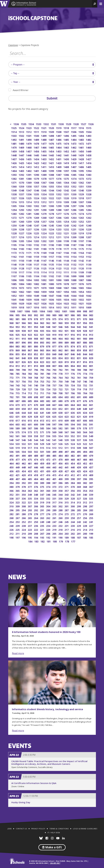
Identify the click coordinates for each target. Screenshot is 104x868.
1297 (74, 206)
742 (24, 385)
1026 (44, 303)
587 (30, 428)
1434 (37, 159)
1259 (29, 221)
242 (85, 522)
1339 (89, 190)
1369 (29, 182)
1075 (89, 284)
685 (30, 401)
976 (48, 319)
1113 (51, 272)
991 (42, 315)
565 (79, 432)
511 (67, 448)
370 (73, 487)
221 (42, 529)
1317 (89, 198)
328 (73, 498)
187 (79, 537)
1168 (51, 253)
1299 (59, 206)
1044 (74, 295)
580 (73, 428)
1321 (59, 198)
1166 (66, 253)
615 (30, 420)
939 (18, 331)
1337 (22, 194)
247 (55, 522)
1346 (37, 190)
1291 (37, 210)
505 (18, 451)
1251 (89, 221)
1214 (37, 237)
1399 (51, 171)
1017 (29, 307)
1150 (22, 260)
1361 (89, 182)
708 (61, 393)
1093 (37, 280)
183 (37, 541)
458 (48, 463)
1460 (89, 147)
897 (18, 342)
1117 (22, 272)
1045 (66, 295)
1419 (66, 163)
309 (18, 506)
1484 (74, 139)
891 (55, 342)
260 (61, 518)
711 (42, 393)
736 (61, 385)
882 (24, 346)
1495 (74, 136)
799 (18, 370)
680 (61, 401)
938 (24, 331)
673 (18, 405)
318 (48, 502)
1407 (74, 167)
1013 (59, 307)
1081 (44, 284)
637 (67, 412)
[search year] (52, 82)
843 (91, 354)
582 (61, 428)
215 (79, 529)
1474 (66, 143)
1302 (37, 206)
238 (24, 526)
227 (91, 526)
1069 (51, 288)
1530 (61, 124)
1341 (74, 190)
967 (18, 323)
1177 (66, 249)
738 (48, 385)
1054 (81, 292)
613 (42, 420)
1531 (54, 124)
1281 (29, 214)
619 (91, 416)
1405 (89, 167)
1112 (59, 272)
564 (85, 432)
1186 (81, 245)
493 (91, 451)
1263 (81, 217)
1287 (66, 210)
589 (18, 428)
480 (85, 455)
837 (42, 358)
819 (67, 362)
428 (61, 471)
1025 (51, 303)
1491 (22, 139)
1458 (22, 151)
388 (48, 483)
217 (67, 529)
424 (85, 471)
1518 (66, 128)
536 (85, 440)
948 (48, 327)
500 (48, 451)
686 (24, 401)
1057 (59, 292)
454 (73, 463)
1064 (89, 288)
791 (67, 370)
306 (36, 506)
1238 (22, 229)
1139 (22, 264)
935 (42, 331)
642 (36, 412)
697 (42, 397)
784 (24, 373)
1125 (44, 268)
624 (61, 416)
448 (24, 467)
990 (48, 315)
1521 (44, 128)
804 (73, 366)
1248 (29, 225)
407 (18, 479)
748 (73, 381)
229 (79, 526)
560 (24, 436)
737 (55, 385)
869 (18, 350)
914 (85, 334)
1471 (89, 143)
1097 (89, 276)
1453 (59, 151)
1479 (29, 143)
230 (73, 526)
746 (85, 381)
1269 (37, 217)
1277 (59, 214)
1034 (66, 299)
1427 (89, 159)
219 (55, 529)
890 (61, 342)
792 (61, 370)
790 (73, 370)
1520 (51, 128)
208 (36, 533)
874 (73, 346)
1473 (74, 143)
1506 (74, 132)
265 (30, 518)
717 (91, 389)
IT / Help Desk (54, 833)
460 (36, 463)
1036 (51, 299)
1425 (22, 163)
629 (30, 416)
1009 (89, 307)
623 (67, 416)
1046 (59, 295)
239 (18, 526)
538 (73, 440)
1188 (66, 245)
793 (55, 370)
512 (61, 448)
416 (48, 475)
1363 (74, 182)
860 (73, 350)
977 (42, 319)
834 (61, 358)
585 (42, 428)
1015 (44, 307)
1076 (81, 284)
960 (61, 323)
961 (55, 323)
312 (85, 502)
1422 (44, 163)
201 (79, 533)
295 (18, 510)
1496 (66, 136)
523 (79, 444)
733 (79, 385)
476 (24, 459)
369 (79, 487)
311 (91, 502)
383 (79, 483)
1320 (66, 198)
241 (91, 522)
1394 (89, 171)
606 (85, 420)
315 (67, 502)
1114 (44, 272)
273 (67, 514)
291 (42, 510)
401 (55, 479)
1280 (37, 214)
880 (36, 346)
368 (85, 487)
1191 (44, 245)
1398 (59, 171)
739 (42, 385)
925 (18, 334)
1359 (22, 186)
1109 (81, 272)
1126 (37, 268)
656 (36, 409)
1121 (74, 268)
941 (91, 327)
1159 (37, 256)
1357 (37, 186)
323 (18, 502)
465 (91, 459)
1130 (89, 264)
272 (73, 514)
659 (18, 409)
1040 (22, 299)
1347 (29, 190)
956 (85, 323)
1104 (37, 276)
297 (91, 506)
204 (61, 533)
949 (42, 327)
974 (61, 319)
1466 (44, 147)
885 (91, 342)
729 (18, 389)
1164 (81, 253)
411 (79, 475)
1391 (29, 175)
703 (91, 393)
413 (67, 475)
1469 (22, 147)
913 (91, 334)
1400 (44, 171)
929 (79, 331)
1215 (29, 237)
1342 (66, 190)
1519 (59, 128)
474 (36, 459)
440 (73, 467)
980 (24, 319)
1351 (81, 186)
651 (67, 409)
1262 (89, 217)
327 (79, 498)
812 (24, 366)
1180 (44, 249)
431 (42, 471)
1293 (22, 210)
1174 (89, 249)
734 (73, 385)
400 (61, 479)
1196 (89, 241)
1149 (29, 260)
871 (91, 346)
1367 (44, 182)
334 (36, 498)
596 (61, 424)
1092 (44, 280)
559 (30, 436)
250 (36, 522)
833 (67, 358)
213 (91, 529)
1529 (69, 124)
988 (61, 315)
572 (36, 432)
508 (85, 448)
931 (67, 331)
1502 (22, 136)
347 (42, 494)
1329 (81, 194)
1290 (44, 210)
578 (85, 428)
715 (18, 393)
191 (55, 537)
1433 (44, 159)
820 (61, 362)
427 (67, 471)
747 (79, 381)
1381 (22, 178)
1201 (51, 241)
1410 (51, 167)
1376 (59, 178)
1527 (84, 124)
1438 (89, 155)
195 (30, 537)
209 (30, 533)
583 (55, 428)
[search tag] (52, 73)
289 (55, 510)
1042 (89, 295)
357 (67, 490)
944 (73, 327)
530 (36, 444)
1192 (37, 245)
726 (36, 389)
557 (42, 436)
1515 (89, 128)
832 (73, 358)
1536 (16, 124)
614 (36, 420)
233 (55, 526)
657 (30, 409)
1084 (22, 284)
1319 (74, 198)
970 (85, 319)
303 (55, 506)
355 (79, 490)
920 (48, 334)
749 (67, 381)
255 (91, 518)
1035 (59, 299)
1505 (81, 132)
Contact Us (21, 829)
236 (36, 526)
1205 (22, 241)
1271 (22, 217)
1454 (51, 151)
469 (67, 459)
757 (18, 381)
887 (79, 342)
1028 (29, 303)
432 (36, 471)
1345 (44, 190)
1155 (66, 256)
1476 (51, 143)
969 (91, 319)
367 (91, 487)
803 (79, 366)
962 (48, 323)
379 (18, 487)
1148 (37, 260)
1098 (81, 276)
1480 (22, 143)
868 (24, 350)
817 (79, 362)
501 (42, 451)
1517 (74, 128)
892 (48, 342)
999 (79, 311)
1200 (59, 241)
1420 (59, 163)
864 (48, 350)
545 (30, 440)
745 (91, 381)
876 (61, 346)
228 (85, 526)
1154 (74, 256)
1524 (22, 128)
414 (61, 475)
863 (55, 350)
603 (18, 424)
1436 (22, 159)
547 (18, 440)
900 (85, 338)
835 (55, 358)
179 (61, 541)
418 (36, 475)
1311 (51, 202)
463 (18, 463)
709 (55, 393)
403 (42, 479)
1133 (66, 264)
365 (18, 490)
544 (36, 440)
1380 (29, 178)
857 (91, 350)
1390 (37, 175)
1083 (29, 284)
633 (91, 412)
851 (42, 354)
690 (85, 397)
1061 (29, 292)
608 (73, 420)
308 (24, 506)
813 (18, 366)
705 (79, 393)
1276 (66, 214)
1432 (51, 159)
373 (55, 487)
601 (30, 424)
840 (24, 358)
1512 (29, 132)
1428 (81, 159)
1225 (37, 233)
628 (36, 416)
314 (73, 502)
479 (91, 455)
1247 (37, 225)
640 (48, 412)
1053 (89, 292)
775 (79, 373)
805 (67, 366)
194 (36, 537)
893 (42, 342)
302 (61, 506)
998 (85, 311)
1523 (29, 128)
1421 (51, 163)
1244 (59, 225)
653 (55, 409)
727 (30, 389)
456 (61, 463)
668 (48, 405)
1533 (39, 124)
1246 (44, 225)
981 (18, 319)
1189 (59, 245)
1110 (74, 272)
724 (48, 389)
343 (67, 494)
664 (73, 405)
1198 (74, 241)
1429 (74, 159)
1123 (59, 268)
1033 (74, 299)
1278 (51, 214)
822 (48, 362)
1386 (66, 175)
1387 (59, 175)
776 (73, 373)
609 (67, 420)
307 (30, 506)
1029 (22, 303)
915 (79, 334)
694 (61, 397)
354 (85, 490)
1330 (74, 194)
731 (91, 385)
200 (85, 533)
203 (67, 533)
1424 (29, 163)
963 (42, 323)
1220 (74, 233)
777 (67, 373)
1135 (51, 264)
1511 (37, 132)
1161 (22, 256)
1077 (74, 284)
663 (79, 405)
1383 (89, 175)
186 (85, 537)
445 (42, 467)
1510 (44, 132)
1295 (89, 206)
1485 (66, 139)
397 (79, 479)
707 (67, 393)
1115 (37, 272)
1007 (20, 311)
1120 (81, 268)
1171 (29, 253)
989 (55, 315)
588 (24, 428)
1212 (51, 237)
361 (42, 490)
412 (73, 475)
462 (24, 463)
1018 (22, 307)
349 (30, 494)
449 (18, 467)
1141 (89, 260)
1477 (44, 143)
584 (48, 428)
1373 (81, 178)
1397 (66, 171)
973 (67, 319)
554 (61, 436)
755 (30, 381)
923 (30, 334)
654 (48, 409)
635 (79, 412)
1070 (44, 288)
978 (36, 319)
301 (67, 506)
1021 (81, 303)
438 (85, 467)
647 (91, 409)
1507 (66, 132)
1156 (59, 256)
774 (85, 373)
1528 (76, 124)
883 (18, 346)
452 (85, 463)
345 (55, 494)
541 (55, 440)
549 (91, 436)
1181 (37, 249)
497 (67, 451)
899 (91, 338)
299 (79, 506)
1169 (44, 253)
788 (85, 370)
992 (36, 315)
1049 (37, 295)
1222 (59, 233)
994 (24, 315)
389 (42, 483)
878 (48, 346)
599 (42, 424)
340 (85, 494)
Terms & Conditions (59, 829)
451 (91, 463)
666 (61, 405)
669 (42, 405)
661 (91, 405)
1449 (89, 151)
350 (24, 494)
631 (18, 416)
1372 (89, 178)
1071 (37, 288)
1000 (72, 311)
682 (48, 401)
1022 (74, 303)
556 (48, 436)
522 (85, 444)
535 (91, 440)
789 (79, 370)
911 (18, 338)
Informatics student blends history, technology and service (48, 709)
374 (48, 487)
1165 (74, 253)
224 (24, 529)
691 (79, 397)
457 (55, 463)
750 (61, 381)
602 (24, 424)
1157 (51, 256)
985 (79, 315)
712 (36, 393)
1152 (89, 256)
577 (91, 428)
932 (61, 331)
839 (30, 358)
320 (36, 502)
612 (48, 420)
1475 (59, 143)
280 (24, 514)
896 (24, 342)
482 (73, 455)
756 (24, 381)
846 (73, 354)
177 (73, 541)
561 (18, 436)
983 (91, 315)
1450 (81, 151)
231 (67, 526)
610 (61, 420)
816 (85, 362)
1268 (44, 217)
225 (18, 529)
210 (24, 533)
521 (91, 444)
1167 (59, 253)
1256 (51, 221)
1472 (81, 143)
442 (61, 467)
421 (18, 475)
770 (24, 377)
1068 (59, 288)
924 (24, 334)
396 (85, 479)
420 (24, 475)
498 (61, 451)
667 (55, 405)
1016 (37, 307)
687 (18, 401)
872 (85, 346)
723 (55, 389)
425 (79, 471)
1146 (51, 260)
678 (73, 401)
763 (67, 377)
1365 (59, 182)
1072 (29, 288)
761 (79, 377)
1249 (22, 225)
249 (42, 522)
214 (85, 529)
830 (85, 358)
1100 (66, 276)
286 (73, 510)
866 (36, 350)
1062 (22, 292)
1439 (81, 155)
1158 (44, 256)
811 (30, 366)
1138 (29, 264)
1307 (81, 202)
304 (48, 506)
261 (55, 518)
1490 (29, 139)
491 (18, 455)
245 (67, 522)
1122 (66, 268)
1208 (81, 237)
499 (55, 451)
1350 (89, 186)
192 (48, 537)
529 (42, 444)
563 (91, 432)
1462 (74, 147)
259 (67, 518)
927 (91, 331)
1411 (44, 167)
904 (61, 338)
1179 (51, 249)
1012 (66, 307)
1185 (89, 245)
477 (18, 459)
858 (85, 350)
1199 (66, 241)
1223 (51, 233)
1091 (51, 280)
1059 (44, 292)
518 (24, 448)
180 (55, 541)
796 (36, 370)
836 (48, 358)
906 (48, 338)
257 (79, 518)
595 (67, 424)
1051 (22, 295)
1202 (44, 241)
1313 (37, 202)
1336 (29, 194)
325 (91, 498)
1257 (44, 221)
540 (61, 440)
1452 (66, 151)
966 (24, 323)
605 (91, 420)
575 (18, 432)
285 (79, 510)
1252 (81, 221)
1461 (81, 147)
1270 (29, 217)
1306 (89, 202)
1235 (44, 229)
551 (79, 436)
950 (36, 327)
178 (67, 541)
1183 (22, 249)
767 (42, 377)
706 (73, 393)
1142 (81, 260)
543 (42, 440)
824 (36, 362)
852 (36, 354)
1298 (66, 206)
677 (79, 401)
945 (67, 327)
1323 (44, 198)
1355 (51, 186)
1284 (89, 210)
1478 (37, 143)
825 (30, 362)
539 (67, 440)
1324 (37, 198)
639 (55, 412)
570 (48, 432)
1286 (74, 210)
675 (91, 401)
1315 (22, 202)
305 (42, 506)
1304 (22, 206)
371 (67, 487)
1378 (44, 178)
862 (61, 350)
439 (79, 467)
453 (79, 463)
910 (24, 338)
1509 (51, 132)
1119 (89, 268)
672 (24, 405)
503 (30, 451)
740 (36, 385)
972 (73, 319)
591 (91, 424)
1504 (89, 132)
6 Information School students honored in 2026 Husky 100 (46, 632)
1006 (27, 311)
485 (55, 455)
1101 (59, 276)
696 (48, 397)
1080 (51, 284)
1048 (44, 295)
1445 (37, 155)
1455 (44, 151)
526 (61, 444)
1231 (74, 229)
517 (30, 448)
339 (91, 494)
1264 (74, 217)
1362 (81, 182)
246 (61, 522)
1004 (42, 311)
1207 (89, 237)
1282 (22, 214)
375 (42, 487)
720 (73, 389)
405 (30, 479)
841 (18, 358)
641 (42, 412)
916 (73, 334)
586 (36, 428)
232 (61, 526)
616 (24, 420)
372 (61, 487)
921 (42, 334)
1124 (51, 268)
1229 (89, 229)
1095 (22, 280)
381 (91, 483)
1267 (51, 217)
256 (85, 518)
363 (30, 490)
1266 (59, 217)
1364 (66, 182)
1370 (22, 182)
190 (61, 537)
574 (24, 432)
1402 (29, 171)
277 (42, 514)
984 (85, 315)
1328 (89, 194)
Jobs (10, 829)
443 (55, 467)
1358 (29, 186)
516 (36, 448)
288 (61, 510)
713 (30, 393)
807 (55, 366)
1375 (66, 178)
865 (42, 350)
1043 (81, 295)
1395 (81, 171)
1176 (74, 249)
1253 (74, 221)
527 (55, 444)
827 (18, 362)
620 (85, 416)
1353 (66, 186)
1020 (89, 303)
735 (67, 385)
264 (36, 518)
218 (61, 529)
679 (67, 401)
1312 (44, 202)
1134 (59, 264)
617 (18, 420)
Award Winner (18, 90)
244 (73, 522)
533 (18, 444)
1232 (66, 229)
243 (79, 522)
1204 (29, 241)
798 (24, 370)
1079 (59, 284)
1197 (81, 241)
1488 (44, 139)
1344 (51, 190)
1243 (66, 225)
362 (36, 490)
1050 (29, 295)
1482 (89, 139)
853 (30, 354)
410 (85, 475)
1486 (59, 139)
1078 (66, 284)
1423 (37, 163)
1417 (81, 163)
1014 (51, 307)
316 (61, 502)
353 (91, 490)
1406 (81, 167)
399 (67, 479)
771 (18, 377)
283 (91, 510)
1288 (59, 210)
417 (42, 475)
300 (73, 506)
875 (67, 346)
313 (79, 502)
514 (48, 448)
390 (36, 483)
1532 (46, 124)
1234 (51, 229)
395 (91, 479)
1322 (51, 198)
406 (24, 479)
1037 (44, 299)
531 (30, 444)
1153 (81, 256)
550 (85, 436)
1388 (51, 175)
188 (73, 537)
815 (91, 362)
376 (36, 487)
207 (42, 533)
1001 (65, 311)
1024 (59, 303)
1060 (37, 292)
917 (67, 334)
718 (85, 389)
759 (91, 377)
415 (55, 475)
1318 (81, 198)
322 (24, 502)
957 (79, 323)
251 (30, 522)
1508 (59, 132)
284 (85, 510)
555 (55, 436)
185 (91, 537)
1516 (81, 128)
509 (79, 448)
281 (18, 514)
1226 (29, 233)
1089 (66, 280)
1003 (50, 311)
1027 (37, 303)
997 (91, 311)
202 (73, 533)
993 (30, 315)
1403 (22, 171)
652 (61, 409)
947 (55, 327)
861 (67, 350)
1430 (66, 159)
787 (91, 370)
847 (67, 354)
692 (73, 397)
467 (79, 459)
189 (67, 537)
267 (18, 518)
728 (24, 389)
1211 (59, 237)
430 (48, 471)
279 (30, 514)
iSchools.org (17, 861)
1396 (74, 171)
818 (73, 362)
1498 (51, 136)
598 (48, 424)
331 (55, 498)
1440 (74, 155)
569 (55, 432)
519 (18, 448)
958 (73, 323)
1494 (81, 136)
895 (30, 342)
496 (73, 451)
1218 (89, 233)
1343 (59, 190)
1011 (74, 307)
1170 (37, 253)
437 (91, 467)
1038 (37, 299)
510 (73, 448)
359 (55, 490)
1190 (51, 245)
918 (61, 334)
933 (55, 331)
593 (79, 424)
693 (67, 397)
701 (18, 397)
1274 (81, 214)
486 (48, 455)
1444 (44, 155)
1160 (29, 256)
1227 (22, 233)
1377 (51, 178)
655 (42, 409)
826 (24, 362)
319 (42, 502)
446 (36, 467)
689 (91, 397)
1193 (29, 245)
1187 (74, 245)
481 (79, 455)
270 (85, 514)
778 (61, 373)
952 (24, 327)
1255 (59, 221)
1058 (51, 292)
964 (36, 323)
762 (73, 377)
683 (42, 401)
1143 (74, 260)
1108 (89, 272)
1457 (29, 151)
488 (36, 455)
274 (61, 514)
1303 (29, 206)
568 (61, 432)
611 (55, 420)
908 (36, 338)
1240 (89, 225)
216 (73, 529)
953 (18, 327)
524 (73, 444)
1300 (51, 206)
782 (36, 373)
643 (30, 412)
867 (30, 350)
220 (48, 529)
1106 (22, 276)
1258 (37, 221)
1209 (74, 237)
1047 (51, 295)
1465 (51, 147)
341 (79, 494)
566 (73, 432)
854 (24, 354)
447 (30, 467)
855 (18, 354)
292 (36, 510)
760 (85, 377)
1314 (29, 202)
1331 (66, 194)
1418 (74, 163)
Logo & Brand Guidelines (85, 829)
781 (42, 373)
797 (30, 370)
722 (61, 389)
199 (91, 533)
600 (36, 424)
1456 (37, 151)
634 (85, 412)
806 (61, 366)
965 (30, 323)
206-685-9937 (55, 863)
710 (48, 393)
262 (48, 518)
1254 (66, 221)
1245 (51, 225)
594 (73, 424)
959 (67, 323)
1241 (81, 225)
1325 (29, 198)
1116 (29, 272)
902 (73, 338)
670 (36, 405)
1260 (22, 221)
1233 (59, 229)
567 (67, 432)
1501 (29, 136)
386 (61, 483)
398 (73, 479)
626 (48, 416)
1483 (81, 139)
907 (42, 338)
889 (67, 342)
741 (30, 385)
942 (85, 327)
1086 (89, 280)
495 (79, 451)
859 (79, 350)
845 (79, 354)
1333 (51, 194)
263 (42, 518)
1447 (22, 155)
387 (55, 483)
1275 (74, 214)
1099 (74, 276)
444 (48, 467)
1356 (44, 186)
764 (61, 377)
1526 (91, 124)
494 (85, 451)
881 (30, 346)
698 (36, 397)
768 (36, 377)
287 (67, 510)
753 (42, 381)
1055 (74, 292)
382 (85, 483)
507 (91, 448)
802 (85, 366)
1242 (74, 225)
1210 (66, 237)
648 (85, 409)
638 (61, 412)
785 (18, 373)
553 (67, 436)
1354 (59, 186)
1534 (31, 124)
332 (48, 498)
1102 (51, 276)
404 (36, 479)
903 (67, 338)
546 (24, 440)
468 (73, 459)
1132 (74, 264)
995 (18, 315)
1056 (66, 292)
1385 (74, 175)
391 (30, 483)
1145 (59, 260)
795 (42, 370)
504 (24, 451)
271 (79, 514)
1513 (22, 132)
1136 (44, 264)
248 (48, 522)
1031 (89, 299)
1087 (81, 280)
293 (30, 510)
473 (42, 459)
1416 (89, 163)
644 (24, 412)
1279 (44, 214)
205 (55, 533)
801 (91, 366)
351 (18, 494)
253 (18, 522)
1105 (29, 276)
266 (24, 518)
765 (55, 377)
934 (48, 331)
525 (67, 444)
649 (79, 409)
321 (30, 502)
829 (91, 358)
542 (48, 440)
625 (55, 416)
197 (18, 537)
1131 (81, 264)
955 (91, 323)
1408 (66, 167)
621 (79, 416)
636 (73, 412)
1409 (59, 167)
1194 (22, 245)
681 (55, 401)
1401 (37, 171)
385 (67, 483)
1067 (66, 288)
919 (55, 334)
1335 (37, 194)
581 (67, 428)
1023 (66, 303)
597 (55, 424)
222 (36, 529)
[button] (95, 4)
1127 (29, 268)
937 (30, 331)
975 (55, 319)
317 (55, 502)
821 (55, 362)
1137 (37, 264)
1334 (44, 194)
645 (18, 412)
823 (42, 362)
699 (30, 397)
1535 (24, 124)
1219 (81, 233)
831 (79, 358)
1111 (66, 272)
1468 (29, 147)
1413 (29, 167)
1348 (22, 190)
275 (55, 514)
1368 (37, 182)
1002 (57, 311)
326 (85, 498)
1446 (29, 155)
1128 (22, 268)
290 (48, 510)
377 (30, 487)
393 (18, 483)
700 (24, 397)
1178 (59, 249)
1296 (81, 206)
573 (30, 432)
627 (42, 416)
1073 (22, 288)
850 (48, 354)
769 (30, 377)
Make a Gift (52, 847)
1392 (22, 175)
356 (73, 490)
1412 (37, 167)
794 (48, 370)
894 (36, 342)
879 (42, 346)
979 (30, 319)
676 (85, 401)
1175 (81, 249)
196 (24, 537)
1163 (89, 253)
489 (30, 455)
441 (67, 467)
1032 (81, 299)
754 (36, 381)
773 (91, 373)
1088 (74, 280)
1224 (44, 233)
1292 (29, 210)
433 (30, 471)
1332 (59, 194)
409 (91, 475)
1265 (66, 217)
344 (61, 494)
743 (18, 385)
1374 (74, 178)
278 (36, 514)
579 (79, 428)
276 (48, 514)
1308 (74, 202)
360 (48, 490)
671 (30, 405)
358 (61, 490)
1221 (66, 233)
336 (24, 498)
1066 (74, 288)
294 (24, 510)
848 (61, 354)
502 (36, 451)
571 (42, 432)
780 (48, 373)
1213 (44, 237)
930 (73, 331)
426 (73, 471)
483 (67, 455)
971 (79, 319)
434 (24, 471)
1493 (89, 136)
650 (73, 409)
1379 (37, 178)
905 (55, 338)
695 (55, 397)
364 (24, 490)
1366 (51, 182)
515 (42, 448)
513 (55, 448)
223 (30, 529)
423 (91, 471)
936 (36, 331)
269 (91, 514)
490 (24, 455)
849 (55, 354)
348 (36, 494)
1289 (51, 210)
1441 (66, 155)
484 (61, 455)
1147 (44, 260)
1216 (22, 237)
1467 (37, 147)
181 (49, 541)
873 (79, 346)
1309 (66, 202)
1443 (51, 155)
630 (24, 416)
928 (85, 331)
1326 (22, 198)
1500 (37, 136)
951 (30, 327)
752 (48, 381)
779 (55, 373)
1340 (81, 190)
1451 (74, 151)
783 (30, 373)
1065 (81, 288)
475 (30, 459)
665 (67, 405)
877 (55, 346)
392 (24, 483)
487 (42, 455)
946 (61, 327)
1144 (66, 260)
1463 (66, 147)
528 (48, 444)
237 (30, 526)
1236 (37, 229)
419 (30, 475)
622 (73, 416)
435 (18, 471)
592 (85, 424)
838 (36, 358)
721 (67, 389)
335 (30, 498)
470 (61, 459)
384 (73, 483)
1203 (37, 241)
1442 (59, 155)
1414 (22, 167)
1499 (44, 136)
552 (73, 436)
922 (36, 334)
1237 (29, 229)
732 (85, 385)
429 (55, 471)
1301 (44, 206)
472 (48, 459)
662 (85, 405)
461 (30, 463)
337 (18, 498)
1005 (35, 311)
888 (73, 342)
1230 (81, 229)
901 (79, 338)
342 (73, 494)
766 (48, 377)
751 (55, 381)
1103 (44, 276)
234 (48, 526)
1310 (59, 202)
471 (55, 459)
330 (61, 498)
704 (85, 393)
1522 (37, 128)
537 (79, 440)
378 (24, 487)
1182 (29, 249)
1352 (74, 186)
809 (42, 366)
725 (42, 389)
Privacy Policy (38, 829)
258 (73, 518)
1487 (51, 139)
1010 (81, 307)
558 (36, 436)
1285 (81, 210)
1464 (59, 147)
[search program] (52, 65)
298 (85, 506)
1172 (22, 253)
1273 (89, 214)
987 (67, 315)
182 (43, 541)
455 (67, 463)
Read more (18, 653)
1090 (59, 280)
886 (85, 342)
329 (67, 498)
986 (73, 315)
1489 (37, 139)
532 (24, 444)
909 (30, 338)
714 (24, 393)
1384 (81, 175)
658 (24, 409)
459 (42, 463)
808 (48, 366)
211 (18, 533)
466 (85, 459)
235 (42, 526)
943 (79, 327)
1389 (44, 175)
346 (48, 494)
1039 (29, 299)
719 (79, 389)
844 (85, 354)
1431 (59, 159)
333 (42, 498)
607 (79, 420)
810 (36, 366)
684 (36, 401)
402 (48, 479)
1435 (29, 159)
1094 (29, 280)
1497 (59, 136)
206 (48, 533)
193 (42, 537)
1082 (37, 284)
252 (24, 522)
